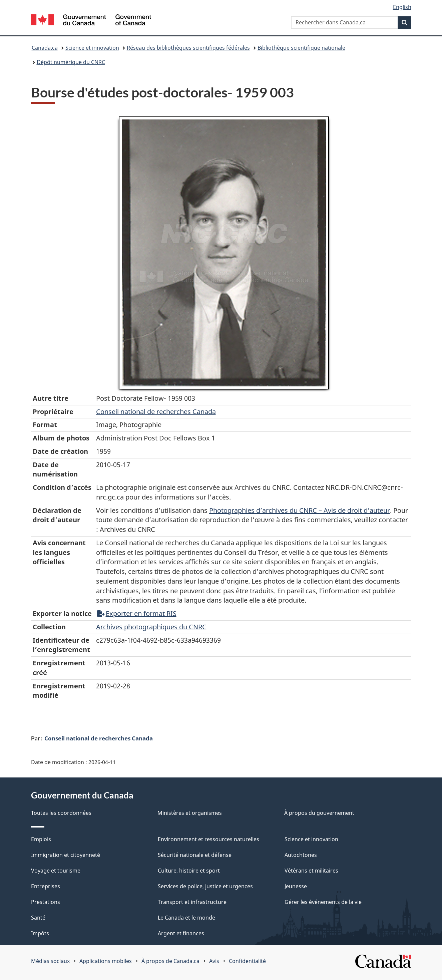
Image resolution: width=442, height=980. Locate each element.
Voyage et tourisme (56, 871)
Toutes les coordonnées (61, 813)
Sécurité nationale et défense (195, 855)
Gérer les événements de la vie (323, 902)
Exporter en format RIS (137, 613)
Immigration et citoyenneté (66, 855)
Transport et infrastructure (192, 902)
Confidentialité (247, 961)
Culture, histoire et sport (189, 871)
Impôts (40, 933)
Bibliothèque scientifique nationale (301, 48)
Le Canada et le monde (186, 918)
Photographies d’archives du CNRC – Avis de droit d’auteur (300, 510)
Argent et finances (181, 933)
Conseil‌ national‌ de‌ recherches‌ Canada (156, 412)
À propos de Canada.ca (170, 961)
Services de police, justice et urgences (205, 886)
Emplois (41, 839)
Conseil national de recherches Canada (99, 738)
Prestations (46, 902)
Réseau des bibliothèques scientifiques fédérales (188, 48)
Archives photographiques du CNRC (151, 627)
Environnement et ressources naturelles (208, 839)
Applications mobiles (106, 961)
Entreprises (46, 886)
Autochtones (301, 855)
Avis (214, 961)
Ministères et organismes (190, 813)
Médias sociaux (50, 961)
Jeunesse (296, 886)
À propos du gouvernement (319, 813)
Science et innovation (92, 48)
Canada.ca (45, 48)
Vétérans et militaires (311, 871)
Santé (38, 918)
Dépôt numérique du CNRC (71, 62)
